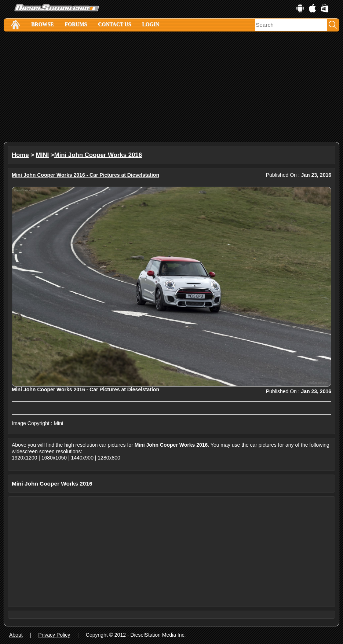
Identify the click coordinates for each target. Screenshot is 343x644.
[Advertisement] (171, 87)
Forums (76, 24)
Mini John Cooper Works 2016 (98, 155)
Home (20, 155)
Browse (42, 24)
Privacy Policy (54, 635)
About (16, 635)
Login (151, 24)
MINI (42, 155)
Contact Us (114, 24)
